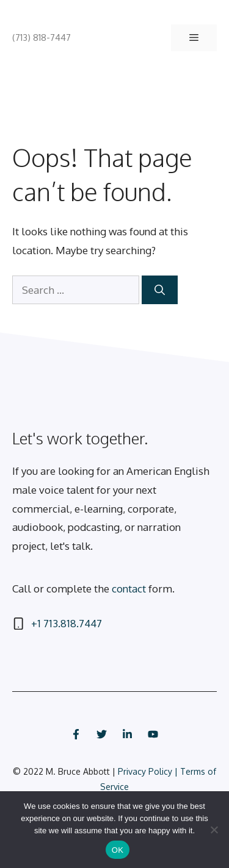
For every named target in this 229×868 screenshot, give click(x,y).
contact (129, 589)
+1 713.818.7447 (67, 623)
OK (118, 850)
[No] (214, 830)
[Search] (160, 290)
